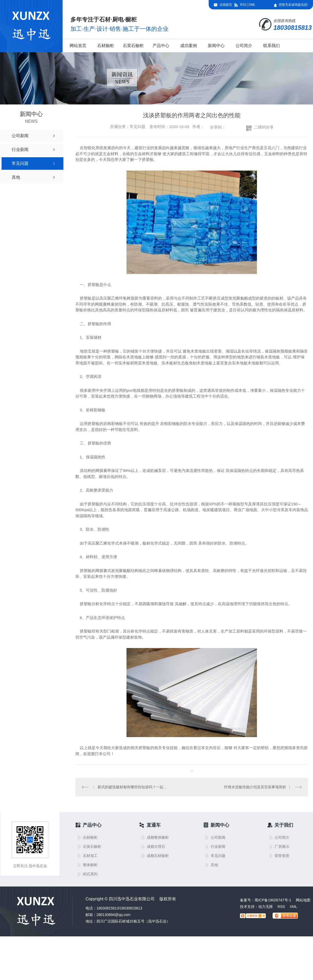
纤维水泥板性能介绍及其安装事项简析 (255, 787)
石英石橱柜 (133, 46)
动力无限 (266, 907)
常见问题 (218, 856)
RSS (243, 5)
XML (252, 5)
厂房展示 (282, 847)
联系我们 (272, 46)
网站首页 (78, 46)
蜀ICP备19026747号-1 (273, 900)
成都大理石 (156, 847)
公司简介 (244, 46)
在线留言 (226, 5)
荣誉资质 (282, 856)
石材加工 (90, 856)
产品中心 (161, 46)
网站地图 (303, 900)
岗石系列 (90, 874)
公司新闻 (218, 838)
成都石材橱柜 (158, 856)
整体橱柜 (90, 865)
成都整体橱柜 (158, 838)
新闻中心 (216, 46)
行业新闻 (218, 847)
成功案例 (189, 46)
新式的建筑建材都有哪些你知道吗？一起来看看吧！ (134, 787)
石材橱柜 (106, 46)
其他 (214, 865)
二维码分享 (264, 127)
